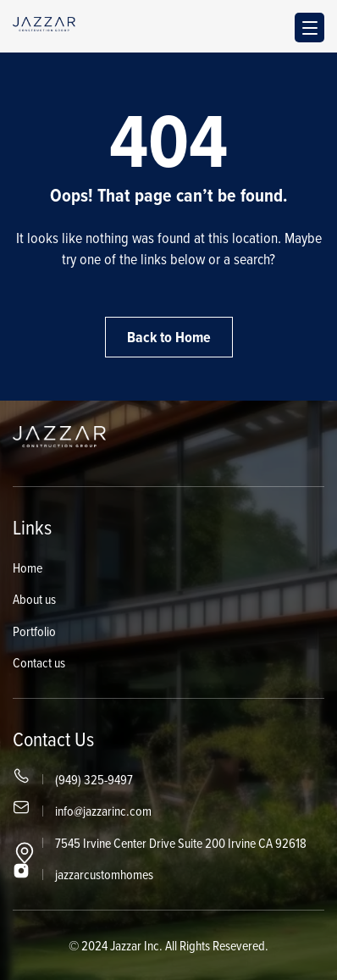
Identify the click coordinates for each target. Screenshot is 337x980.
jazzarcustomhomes (104, 874)
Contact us (39, 662)
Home (28, 568)
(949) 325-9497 (94, 779)
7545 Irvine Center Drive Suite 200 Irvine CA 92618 (181, 843)
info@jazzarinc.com (103, 811)
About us (34, 599)
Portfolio (34, 631)
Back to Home (169, 337)
